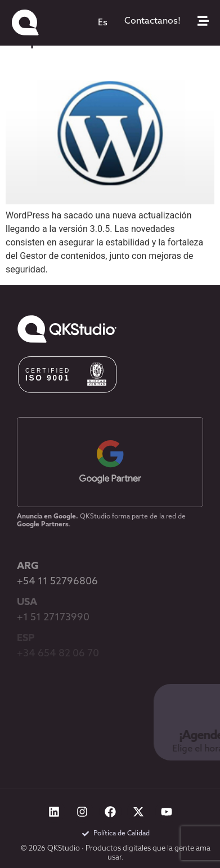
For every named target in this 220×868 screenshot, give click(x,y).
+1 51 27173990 (53, 618)
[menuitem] (103, 23)
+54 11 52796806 (57, 582)
